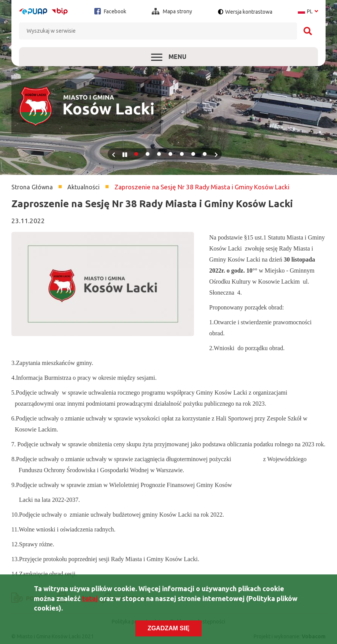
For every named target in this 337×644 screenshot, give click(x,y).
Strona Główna (32, 187)
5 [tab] (182, 154)
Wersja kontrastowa (249, 12)
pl (308, 11)
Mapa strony (172, 11)
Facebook (110, 11)
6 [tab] (193, 154)
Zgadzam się (168, 629)
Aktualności (83, 187)
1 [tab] (136, 154)
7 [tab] (205, 154)
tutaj (90, 600)
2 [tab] (148, 154)
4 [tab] (170, 154)
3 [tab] (159, 154)
